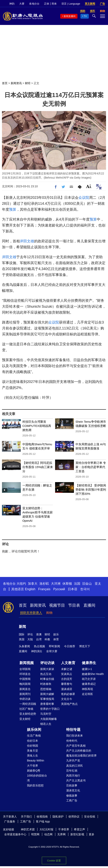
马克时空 (46, 714)
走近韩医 (87, 694)
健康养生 (89, 663)
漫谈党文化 (73, 790)
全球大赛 (52, 651)
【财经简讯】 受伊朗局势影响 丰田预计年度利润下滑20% (91, 490)
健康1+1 (87, 669)
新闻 (22, 627)
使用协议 (74, 817)
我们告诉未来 (75, 736)
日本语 (73, 589)
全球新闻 (25, 669)
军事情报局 (47, 699)
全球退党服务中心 (15, 834)
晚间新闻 (25, 684)
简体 (54, 4)
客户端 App (43, 821)
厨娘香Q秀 (34, 771)
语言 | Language (71, 4)
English (30, 589)
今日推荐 (70, 646)
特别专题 (73, 730)
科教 (47, 639)
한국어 (85, 589)
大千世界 (32, 766)
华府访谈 (25, 699)
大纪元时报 (46, 829)
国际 (22, 634)
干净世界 (64, 829)
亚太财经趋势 (28, 714)
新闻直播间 (70, 16)
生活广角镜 (34, 736)
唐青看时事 (47, 704)
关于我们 (26, 817)
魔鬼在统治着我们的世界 (81, 756)
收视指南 (42, 817)
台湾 (39, 639)
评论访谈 (47, 663)
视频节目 (57, 605)
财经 (28, 83)
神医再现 (87, 689)
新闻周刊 (25, 694)
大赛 (22, 4)
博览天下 (85, 646)
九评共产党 (73, 760)
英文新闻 (90, 4)
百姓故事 (72, 785)
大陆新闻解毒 (49, 719)
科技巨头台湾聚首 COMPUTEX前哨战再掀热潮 (37, 426)
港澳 (39, 634)
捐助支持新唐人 (31, 613)
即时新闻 (54, 646)
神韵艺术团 (28, 829)
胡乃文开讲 (89, 679)
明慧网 (35, 834)
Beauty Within (35, 760)
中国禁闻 (25, 679)
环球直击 (25, 674)
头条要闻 (24, 646)
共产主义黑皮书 (76, 780)
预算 (13, 209)
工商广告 (72, 800)
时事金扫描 (47, 679)
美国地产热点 (69, 704)
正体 (47, 4)
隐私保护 (58, 817)
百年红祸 (72, 771)
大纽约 (21, 584)
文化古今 (67, 699)
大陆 (30, 639)
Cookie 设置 (54, 861)
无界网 (61, 834)
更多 (92, 834)
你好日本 (32, 741)
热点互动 (46, 674)
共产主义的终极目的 (79, 751)
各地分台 (34, 4)
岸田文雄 (27, 241)
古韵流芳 (67, 679)
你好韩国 (32, 746)
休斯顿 (67, 584)
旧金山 (87, 584)
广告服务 (10, 821)
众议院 (84, 198)
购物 (49, 613)
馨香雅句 (67, 684)
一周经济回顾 (28, 704)
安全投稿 (90, 817)
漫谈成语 (67, 689)
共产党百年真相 (76, 746)
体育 (56, 639)
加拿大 (33, 584)
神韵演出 (37, 651)
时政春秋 (46, 684)
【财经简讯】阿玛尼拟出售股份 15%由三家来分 (38, 467)
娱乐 (56, 634)
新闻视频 (27, 663)
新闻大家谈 (47, 669)
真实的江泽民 (75, 766)
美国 (22, 639)
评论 (30, 634)
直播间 (89, 605)
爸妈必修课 (68, 694)
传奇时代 (72, 741)
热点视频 (39, 646)
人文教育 (68, 663)
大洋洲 (56, 584)
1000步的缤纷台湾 (37, 778)
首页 (5, 83)
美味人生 (32, 756)
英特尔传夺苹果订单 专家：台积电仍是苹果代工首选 (91, 467)
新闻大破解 (47, 694)
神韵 (12, 4)
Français (44, 589)
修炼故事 (72, 796)
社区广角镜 (26, 709)
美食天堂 (32, 751)
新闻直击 (25, 689)
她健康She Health (93, 674)
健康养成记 (89, 684)
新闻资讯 (16, 83)
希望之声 (79, 829)
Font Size (89, 186)
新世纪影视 (77, 834)
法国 (77, 584)
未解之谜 (67, 669)
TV (85, 16)
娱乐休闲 (34, 730)
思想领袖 (46, 689)
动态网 (48, 834)
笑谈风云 (67, 674)
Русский (59, 589)
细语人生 (46, 724)
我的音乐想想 (35, 785)
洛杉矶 (44, 584)
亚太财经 (25, 719)
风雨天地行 (73, 776)
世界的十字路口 (50, 709)
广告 (102, 4)
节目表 (74, 605)
